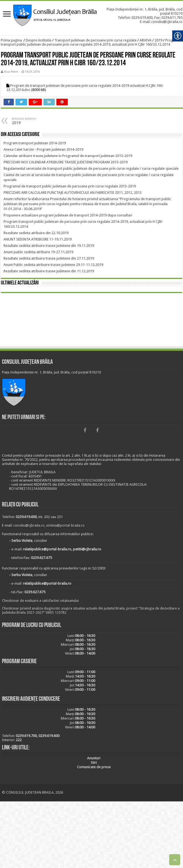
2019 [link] (158, 40)
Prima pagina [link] (11, 40)
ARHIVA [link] (146, 40)
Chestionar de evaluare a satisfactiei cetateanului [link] (40, 601)
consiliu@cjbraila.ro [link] (29, 525)
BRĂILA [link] (91, 321)
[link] (7, 15)
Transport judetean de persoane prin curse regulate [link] (96, 40)
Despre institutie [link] (39, 40)
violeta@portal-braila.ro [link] (65, 525)
